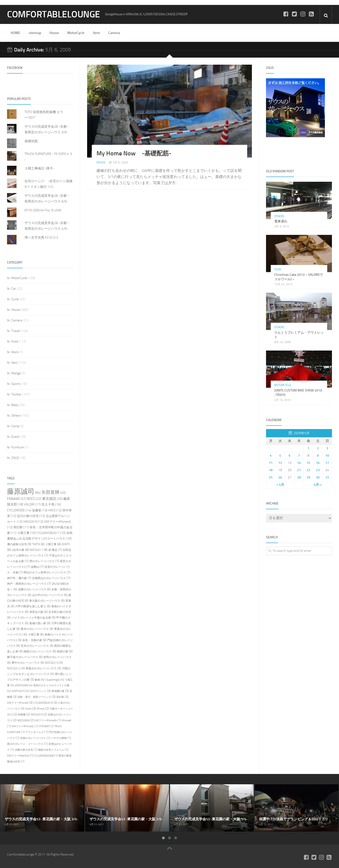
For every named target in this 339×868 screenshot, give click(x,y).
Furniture (18, 447)
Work (15, 352)
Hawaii (13, 498)
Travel (16, 331)
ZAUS (15, 458)
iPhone (41, 709)
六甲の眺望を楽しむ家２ (31, 606)
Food (15, 341)
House (54, 33)
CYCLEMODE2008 (44, 756)
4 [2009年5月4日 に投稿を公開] (271, 455)
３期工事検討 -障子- (39, 168)
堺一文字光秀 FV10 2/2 (41, 238)
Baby (15, 405)
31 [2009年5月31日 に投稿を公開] (327, 477)
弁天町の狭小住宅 (60, 612)
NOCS (31, 499)
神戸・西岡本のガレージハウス (27, 584)
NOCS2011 (36, 550)
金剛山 (35, 567)
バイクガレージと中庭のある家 (31, 618)
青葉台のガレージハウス (41, 668)
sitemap (34, 33)
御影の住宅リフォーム (51, 750)
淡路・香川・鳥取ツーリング (34, 697)
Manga (16, 373)
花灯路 (60, 697)
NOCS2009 (23, 720)
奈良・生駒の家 (32, 640)
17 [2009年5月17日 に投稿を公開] (327, 463)
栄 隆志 (53, 550)
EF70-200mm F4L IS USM (43, 210)
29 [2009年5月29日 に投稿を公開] (308, 477)
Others (16, 416)
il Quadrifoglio (52, 680)
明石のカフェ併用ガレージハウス (45, 572)
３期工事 (23, 533)
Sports (16, 384)
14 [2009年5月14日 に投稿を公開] (299, 463)
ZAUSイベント (38, 691)
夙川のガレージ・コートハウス (25, 744)
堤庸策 (37, 510)
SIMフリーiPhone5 (18, 703)
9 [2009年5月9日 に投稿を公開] (318, 455)
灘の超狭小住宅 (17, 544)
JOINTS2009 (21, 685)
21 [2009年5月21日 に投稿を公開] (299, 470)
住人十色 (48, 504)
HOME (15, 33)
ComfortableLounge (54, 14)
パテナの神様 (59, 738)
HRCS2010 (30, 522)
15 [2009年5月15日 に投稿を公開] (308, 463)
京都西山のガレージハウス (49, 578)
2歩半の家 (18, 550)
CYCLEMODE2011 (48, 533)
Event (15, 437)
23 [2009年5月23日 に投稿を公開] (318, 470)
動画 (37, 680)
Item (95, 33)
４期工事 (34, 635)
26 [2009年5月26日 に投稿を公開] (280, 477)
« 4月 (280, 484)
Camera (113, 33)
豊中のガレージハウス (26, 663)
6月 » (318, 484)
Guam (28, 709)
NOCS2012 (14, 668)
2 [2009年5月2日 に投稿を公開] (318, 448)
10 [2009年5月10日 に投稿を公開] (327, 455)
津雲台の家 (36, 612)
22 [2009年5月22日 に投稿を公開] (308, 470)
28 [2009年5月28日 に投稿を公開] (299, 477)
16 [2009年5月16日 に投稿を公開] (318, 463)
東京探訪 (49, 499)
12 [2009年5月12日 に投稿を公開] (280, 463)
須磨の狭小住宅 (24, 750)
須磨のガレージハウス (32, 589)
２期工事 (51, 544)
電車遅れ (281, 221)
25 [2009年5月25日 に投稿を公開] (271, 477)
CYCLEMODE (16, 510)
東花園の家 (58, 691)
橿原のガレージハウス (38, 651)
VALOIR (29, 504)
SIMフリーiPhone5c (23, 726)
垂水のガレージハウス (35, 629)
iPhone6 (67, 720)
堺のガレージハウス (42, 561)
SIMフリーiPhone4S (58, 522)
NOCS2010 (37, 715)
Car (14, 289)
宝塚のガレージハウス (33, 738)
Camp (15, 426)
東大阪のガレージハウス (45, 601)
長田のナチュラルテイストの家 (51, 685)
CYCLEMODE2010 (43, 703)
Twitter (16, 394)
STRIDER (44, 726)
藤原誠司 (21, 491)
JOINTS (66, 544)
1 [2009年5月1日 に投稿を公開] (308, 448)
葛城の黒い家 (38, 623)
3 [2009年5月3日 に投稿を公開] (327, 448)
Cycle (15, 299)
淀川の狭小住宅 (28, 516)
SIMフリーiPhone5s (46, 720)
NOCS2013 (52, 663)
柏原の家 (63, 651)
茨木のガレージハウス (35, 646)
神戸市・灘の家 (17, 578)
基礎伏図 (31, 141)
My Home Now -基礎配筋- (134, 153)
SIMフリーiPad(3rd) (18, 756)
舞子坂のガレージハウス (23, 657)
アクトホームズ (34, 732)
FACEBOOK (15, 68)
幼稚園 (22, 715)
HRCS (52, 510)
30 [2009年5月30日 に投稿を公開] (318, 477)
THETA (36, 544)
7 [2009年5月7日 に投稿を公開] (299, 455)
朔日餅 (18, 527)
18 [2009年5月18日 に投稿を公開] (271, 470)
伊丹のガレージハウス (57, 657)
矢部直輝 (50, 492)
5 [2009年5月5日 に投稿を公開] (280, 455)
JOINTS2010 (18, 691)
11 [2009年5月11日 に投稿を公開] (271, 463)
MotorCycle (75, 33)
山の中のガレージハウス (48, 595)
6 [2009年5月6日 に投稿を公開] (290, 455)
